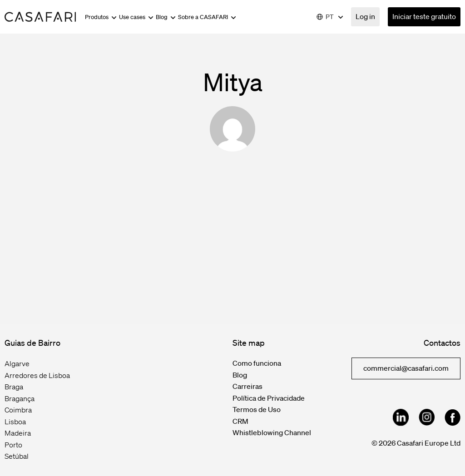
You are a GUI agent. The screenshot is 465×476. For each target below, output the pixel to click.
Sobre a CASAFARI (207, 17)
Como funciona (257, 363)
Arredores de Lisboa (37, 375)
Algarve (17, 363)
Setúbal (17, 456)
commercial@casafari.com (406, 368)
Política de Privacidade (269, 398)
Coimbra (18, 410)
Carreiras (247, 386)
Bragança (20, 398)
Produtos (101, 17)
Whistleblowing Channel (272, 432)
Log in (365, 16)
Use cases (136, 17)
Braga (14, 387)
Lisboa (15, 422)
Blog (166, 17)
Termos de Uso (257, 409)
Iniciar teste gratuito (424, 16)
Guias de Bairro (32, 343)
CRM (240, 421)
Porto (13, 445)
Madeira (18, 433)
